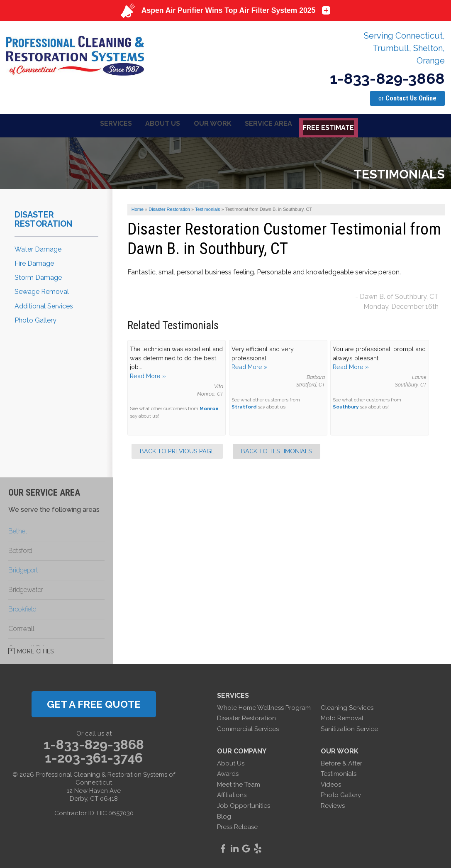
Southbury (346, 406)
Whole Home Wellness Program (264, 706)
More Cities (35, 650)
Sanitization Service (349, 728)
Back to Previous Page (177, 450)
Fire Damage (34, 262)
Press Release (237, 826)
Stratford (244, 406)
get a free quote (94, 703)
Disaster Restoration (43, 218)
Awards (228, 773)
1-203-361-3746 (94, 757)
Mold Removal (342, 717)
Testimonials (339, 773)
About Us (231, 762)
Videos (331, 783)
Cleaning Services (347, 706)
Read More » (148, 375)
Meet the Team (239, 783)
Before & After (341, 762)
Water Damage (38, 248)
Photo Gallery (35, 319)
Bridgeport (23, 568)
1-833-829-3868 (387, 78)
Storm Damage (38, 276)
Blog (224, 815)
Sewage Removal (42, 290)
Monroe (209, 407)
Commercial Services (248, 728)
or (407, 98)
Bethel (18, 529)
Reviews (333, 804)
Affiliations (232, 794)
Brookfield (22, 608)
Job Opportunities (244, 804)
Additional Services (44, 304)
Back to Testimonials (277, 450)
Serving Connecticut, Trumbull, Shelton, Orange (404, 48)
